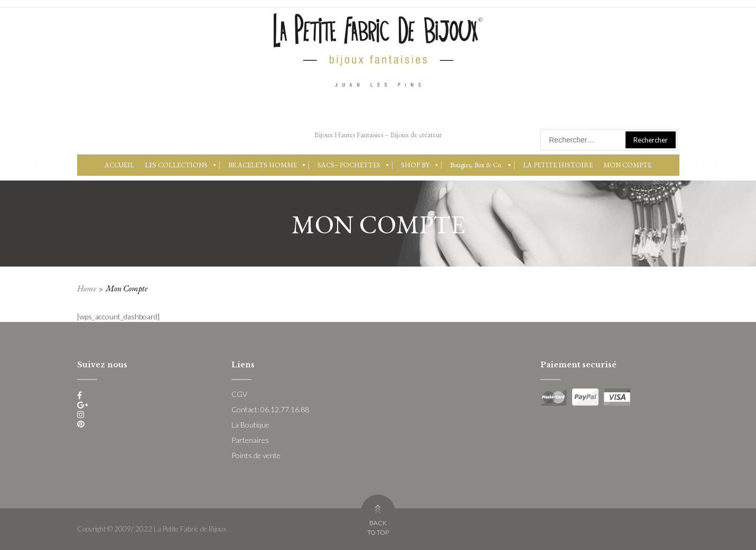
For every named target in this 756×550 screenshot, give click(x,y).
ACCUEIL (119, 165)
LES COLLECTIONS (181, 165)
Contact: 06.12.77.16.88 (270, 409)
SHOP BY (420, 165)
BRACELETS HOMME (268, 165)
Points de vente (256, 455)
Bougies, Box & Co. (481, 165)
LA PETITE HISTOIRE (558, 165)
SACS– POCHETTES (354, 165)
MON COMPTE (627, 165)
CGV (239, 394)
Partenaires (250, 440)
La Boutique (250, 425)
